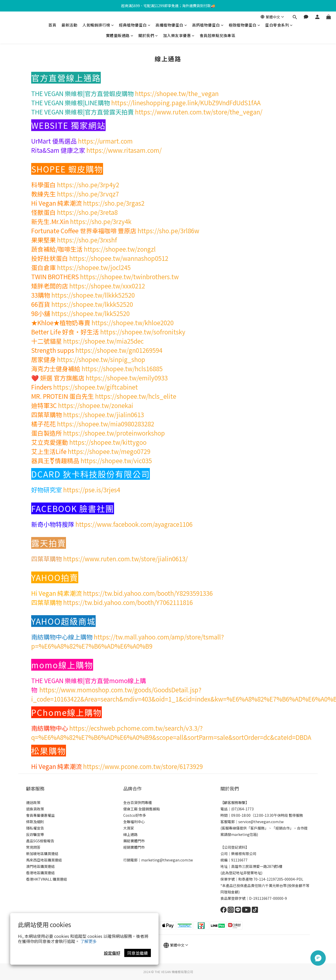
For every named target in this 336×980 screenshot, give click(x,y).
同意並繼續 (138, 953)
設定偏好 (112, 953)
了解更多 (88, 941)
